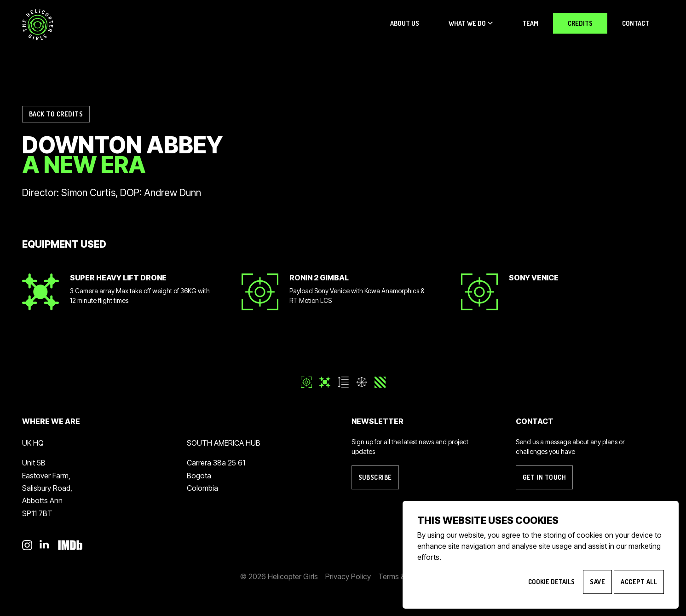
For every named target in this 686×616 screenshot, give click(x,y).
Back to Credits (56, 114)
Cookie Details (551, 582)
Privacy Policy (348, 576)
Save (597, 582)
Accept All (639, 582)
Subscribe (375, 477)
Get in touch (544, 477)
